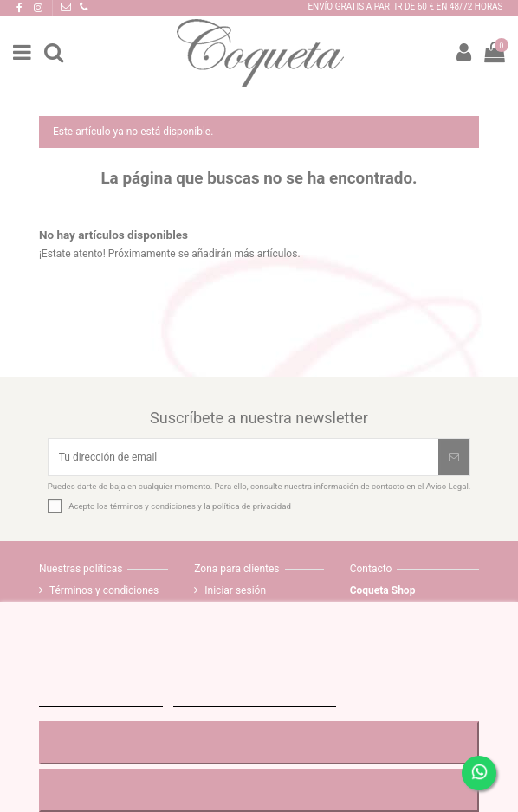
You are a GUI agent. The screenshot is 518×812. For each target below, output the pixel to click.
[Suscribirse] (454, 457)
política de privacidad (252, 506)
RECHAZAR (259, 742)
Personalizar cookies (255, 699)
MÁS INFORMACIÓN (101, 699)
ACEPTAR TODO (259, 790)
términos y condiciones (153, 506)
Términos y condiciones (104, 590)
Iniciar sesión (235, 590)
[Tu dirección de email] (244, 457)
